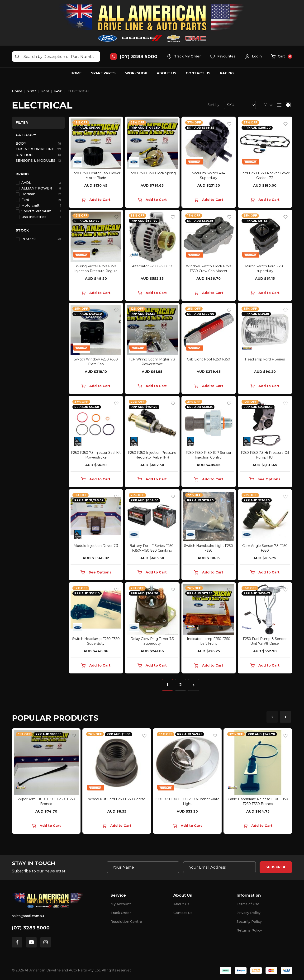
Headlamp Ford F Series (265, 359)
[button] (253, 57)
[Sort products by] (240, 105)
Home (76, 73)
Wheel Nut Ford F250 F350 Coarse (117, 799)
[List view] (279, 105)
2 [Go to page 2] (180, 685)
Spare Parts (103, 73)
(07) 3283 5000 (31, 928)
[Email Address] (219, 867)
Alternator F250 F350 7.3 (152, 266)
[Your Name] (143, 867)
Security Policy (249, 922)
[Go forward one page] (194, 685)
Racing (227, 73)
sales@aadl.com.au (28, 916)
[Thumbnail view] (288, 105)
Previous (272, 717)
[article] (46, 782)
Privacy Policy (249, 913)
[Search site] (17, 57)
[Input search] (56, 57)
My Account (121, 904)
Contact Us (198, 73)
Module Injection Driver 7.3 (96, 546)
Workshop (136, 73)
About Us (166, 73)
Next (285, 717)
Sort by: (214, 105)
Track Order (121, 913)
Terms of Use (248, 904)
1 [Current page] (167, 685)
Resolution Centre (126, 922)
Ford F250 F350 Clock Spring (152, 173)
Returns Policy (249, 930)
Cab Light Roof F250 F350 (209, 359)
